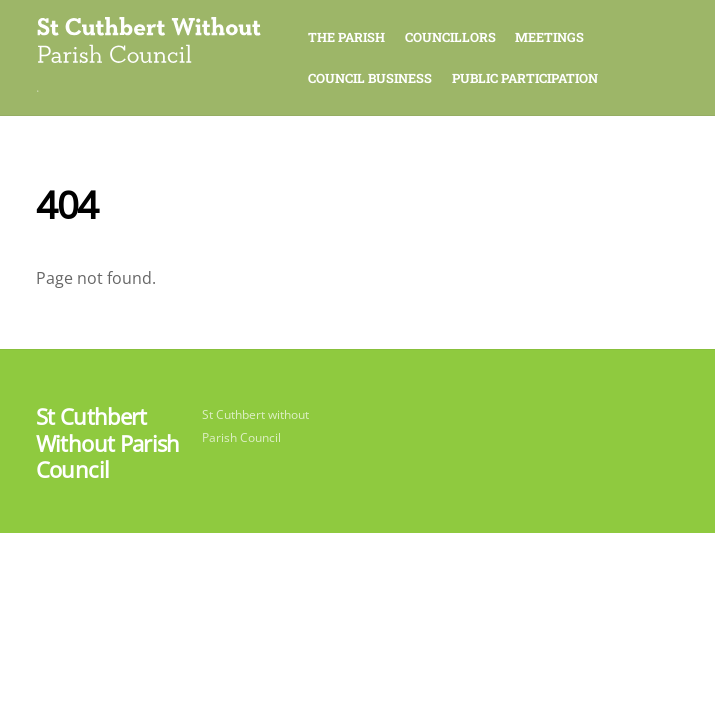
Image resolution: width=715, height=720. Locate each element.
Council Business (370, 78)
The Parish (346, 37)
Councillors (450, 37)
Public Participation (525, 78)
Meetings (549, 37)
